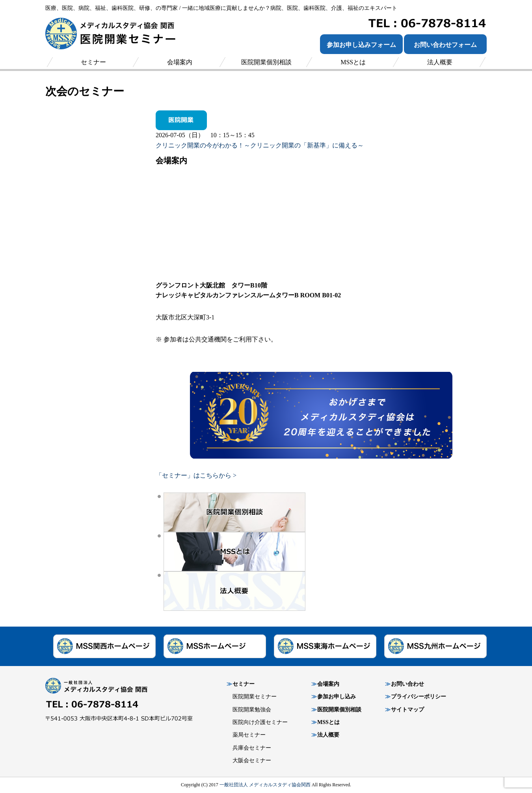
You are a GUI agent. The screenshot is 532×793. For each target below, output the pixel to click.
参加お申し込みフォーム (361, 45)
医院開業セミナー (255, 697)
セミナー (244, 684)
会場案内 (328, 684)
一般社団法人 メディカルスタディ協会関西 (265, 785)
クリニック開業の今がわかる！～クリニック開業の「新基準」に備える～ (260, 145)
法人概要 (328, 735)
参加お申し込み (337, 697)
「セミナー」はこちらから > (196, 475)
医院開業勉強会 (252, 710)
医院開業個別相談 (339, 710)
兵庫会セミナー (252, 748)
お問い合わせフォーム (445, 45)
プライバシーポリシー (419, 697)
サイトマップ (407, 710)
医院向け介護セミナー (260, 722)
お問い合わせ (407, 684)
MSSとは (328, 722)
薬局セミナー (249, 735)
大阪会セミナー (252, 760)
